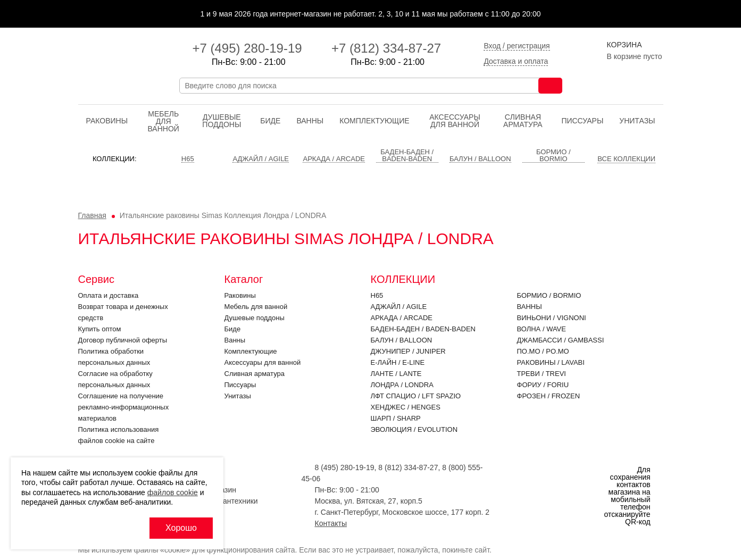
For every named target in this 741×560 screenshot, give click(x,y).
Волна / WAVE (542, 329)
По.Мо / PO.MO (543, 351)
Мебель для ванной (163, 121)
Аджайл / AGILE (399, 307)
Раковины (107, 121)
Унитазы (637, 121)
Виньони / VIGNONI (552, 318)
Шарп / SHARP (396, 418)
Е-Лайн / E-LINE (398, 362)
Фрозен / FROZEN (549, 396)
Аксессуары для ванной (455, 121)
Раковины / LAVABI (551, 362)
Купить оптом (100, 329)
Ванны (310, 121)
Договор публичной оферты (123, 340)
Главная (92, 215)
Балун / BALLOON (402, 340)
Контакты (331, 523)
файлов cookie (173, 492)
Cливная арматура (523, 121)
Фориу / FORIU (543, 385)
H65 (377, 295)
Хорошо (181, 528)
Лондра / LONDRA (402, 385)
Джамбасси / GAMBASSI (561, 340)
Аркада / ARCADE (402, 318)
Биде (270, 121)
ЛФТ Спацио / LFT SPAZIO (416, 396)
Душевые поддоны (222, 121)
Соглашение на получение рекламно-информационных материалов (124, 407)
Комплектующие (374, 121)
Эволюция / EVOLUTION (414, 429)
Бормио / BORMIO (549, 295)
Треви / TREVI (542, 374)
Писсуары (582, 121)
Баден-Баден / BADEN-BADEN (423, 329)
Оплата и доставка (109, 295)
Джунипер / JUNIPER (408, 351)
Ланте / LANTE (396, 374)
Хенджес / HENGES (406, 407)
